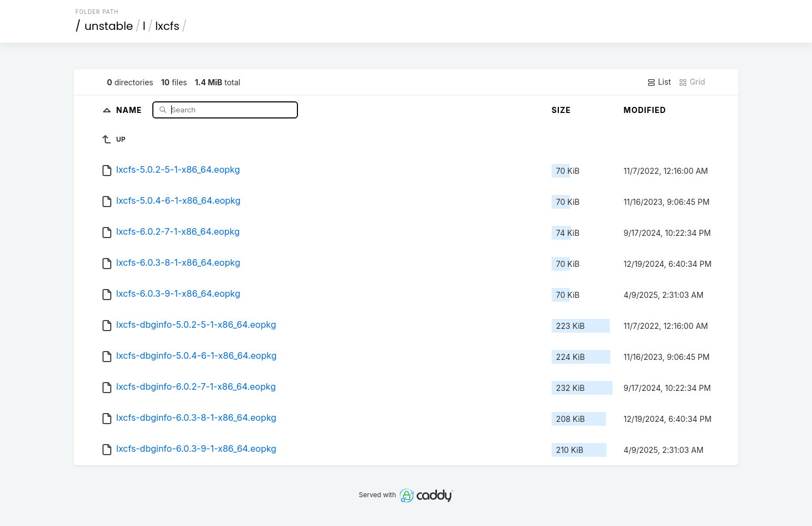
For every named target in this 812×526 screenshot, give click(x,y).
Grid (692, 82)
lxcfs (167, 26)
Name (130, 109)
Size (561, 110)
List (659, 82)
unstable (109, 26)
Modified (645, 110)
